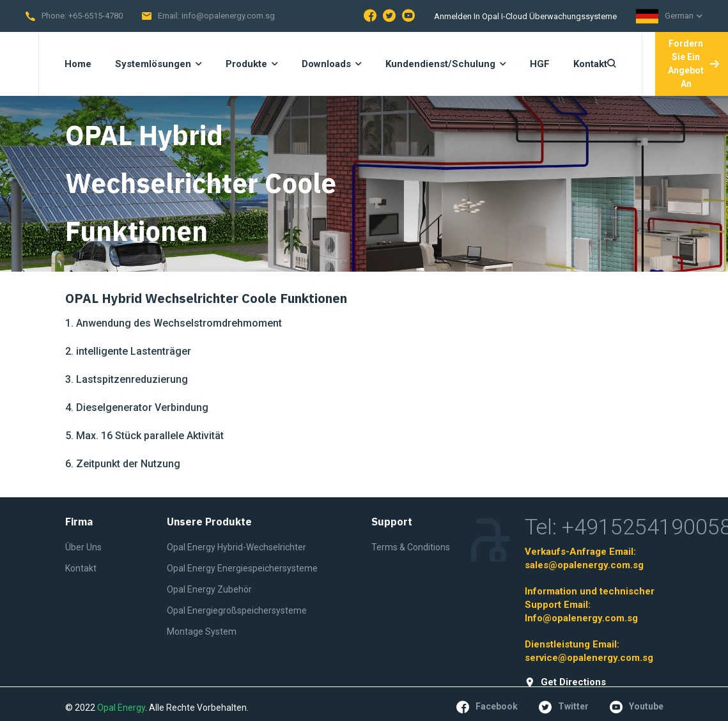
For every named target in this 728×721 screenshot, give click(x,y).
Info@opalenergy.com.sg (581, 618)
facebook (487, 707)
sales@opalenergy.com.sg (584, 565)
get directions (565, 682)
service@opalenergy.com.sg (589, 658)
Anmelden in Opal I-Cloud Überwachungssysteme (525, 16)
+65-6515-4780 (96, 16)
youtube (637, 707)
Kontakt (81, 568)
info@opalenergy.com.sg (228, 16)
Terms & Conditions (411, 547)
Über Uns (83, 547)
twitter (564, 707)
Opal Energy (121, 708)
